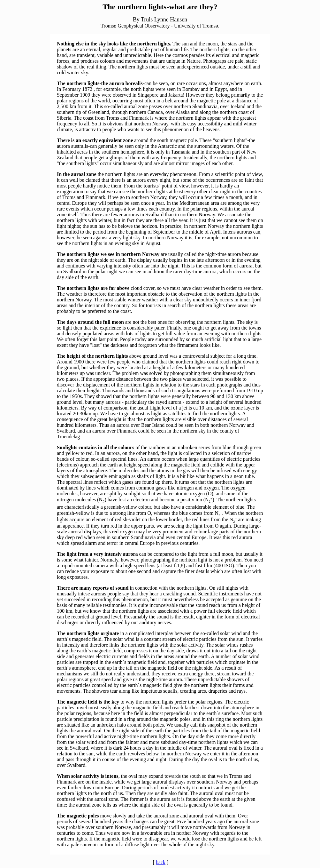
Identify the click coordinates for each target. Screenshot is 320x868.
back (161, 862)
